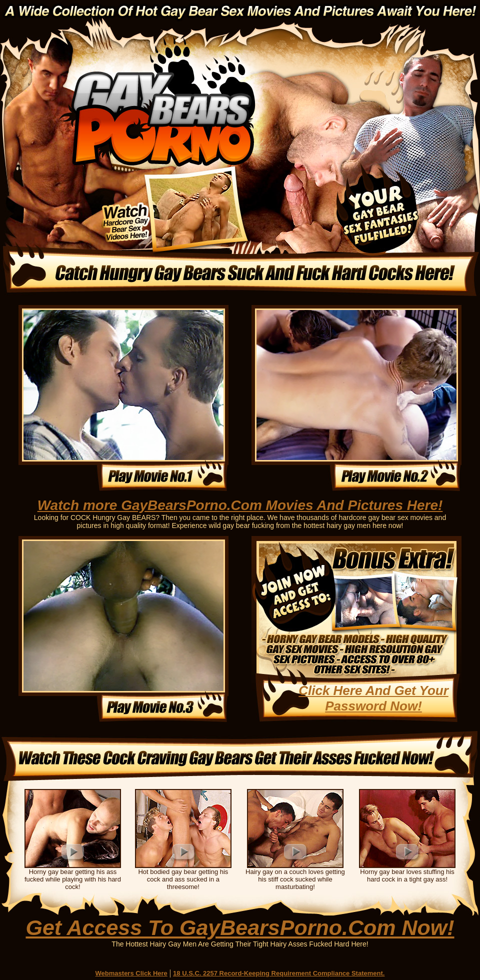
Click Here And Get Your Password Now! (373, 698)
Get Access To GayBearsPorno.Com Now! (240, 927)
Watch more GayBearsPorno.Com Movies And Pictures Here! (240, 505)
